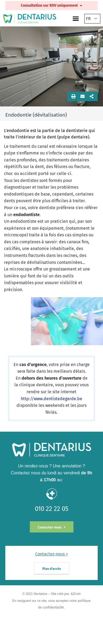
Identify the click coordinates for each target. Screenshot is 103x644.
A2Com (76, 594)
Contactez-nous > (51, 554)
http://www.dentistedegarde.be (51, 399)
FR (88, 19)
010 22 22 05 (52, 509)
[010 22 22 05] (52, 494)
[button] (76, 19)
